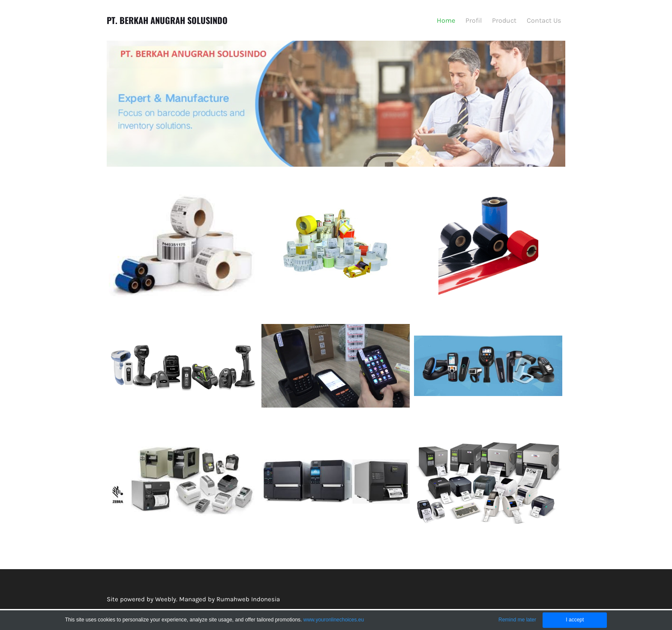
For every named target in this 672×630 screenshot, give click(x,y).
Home (446, 20)
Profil (474, 20)
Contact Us (544, 20)
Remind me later (517, 620)
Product (504, 20)
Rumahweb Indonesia (248, 599)
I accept (575, 620)
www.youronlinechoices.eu (334, 620)
